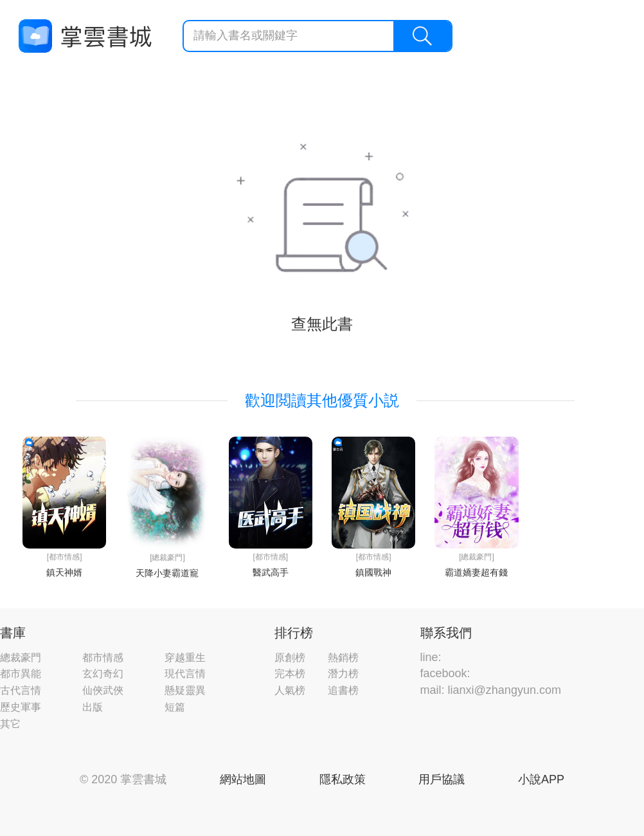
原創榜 (290, 658)
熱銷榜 (343, 658)
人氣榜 (290, 690)
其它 (10, 724)
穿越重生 (185, 658)
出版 (93, 707)
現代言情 (185, 674)
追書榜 (343, 690)
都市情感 (103, 658)
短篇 (175, 707)
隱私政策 (343, 779)
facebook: (445, 673)
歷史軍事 (21, 707)
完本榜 (290, 674)
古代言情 (21, 690)
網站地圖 (243, 779)
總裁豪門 (21, 658)
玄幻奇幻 (103, 674)
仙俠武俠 (103, 690)
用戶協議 (442, 779)
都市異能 (21, 674)
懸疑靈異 (185, 690)
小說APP (541, 779)
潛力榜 (343, 674)
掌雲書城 (85, 36)
